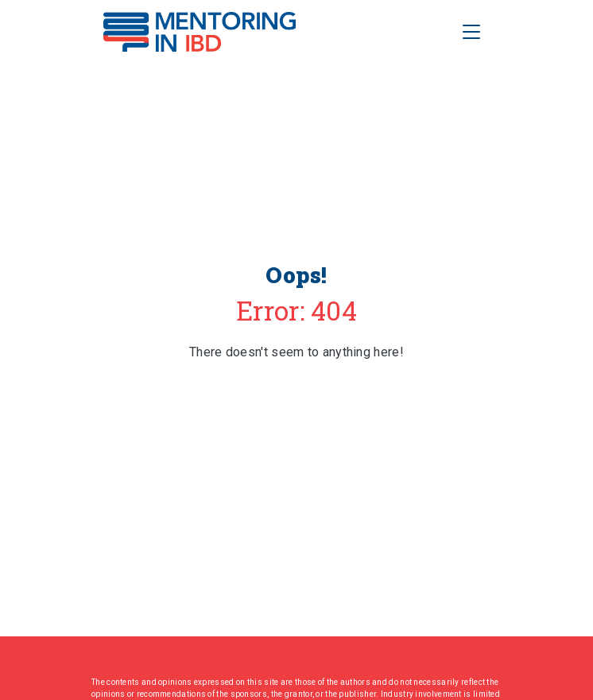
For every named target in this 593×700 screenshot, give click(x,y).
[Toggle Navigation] (471, 32)
